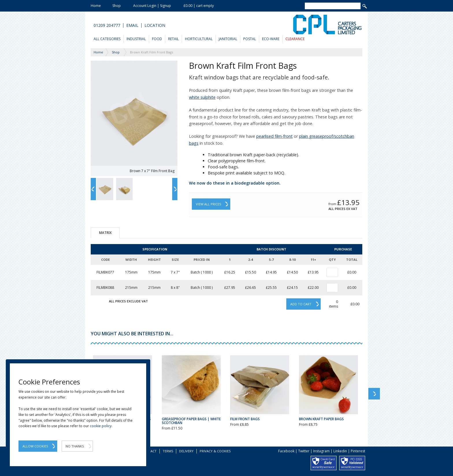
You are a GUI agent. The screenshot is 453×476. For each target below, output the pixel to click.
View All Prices (208, 204)
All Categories (107, 39)
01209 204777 (107, 25)
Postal (250, 39)
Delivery (186, 451)
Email (132, 25)
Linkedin (340, 451)
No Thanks (75, 446)
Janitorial (228, 39)
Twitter (304, 451)
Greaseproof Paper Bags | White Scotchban (191, 421)
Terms (168, 451)
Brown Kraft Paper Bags (321, 419)
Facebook (286, 451)
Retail (173, 39)
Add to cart (301, 304)
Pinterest (358, 451)
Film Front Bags (245, 419)
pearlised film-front (274, 136)
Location (155, 25)
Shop (117, 6)
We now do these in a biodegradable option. (235, 183)
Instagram (321, 451)
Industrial (136, 39)
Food (157, 39)
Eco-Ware (271, 39)
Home (96, 6)
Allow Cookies (35, 446)
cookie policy (101, 426)
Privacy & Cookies (215, 451)
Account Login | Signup (152, 6)
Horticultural (199, 39)
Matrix (105, 233)
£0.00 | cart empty (199, 6)
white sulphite (202, 97)
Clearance (295, 39)
